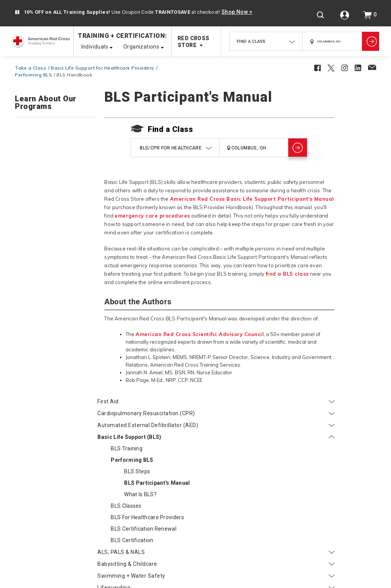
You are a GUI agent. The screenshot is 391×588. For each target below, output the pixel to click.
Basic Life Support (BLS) (56, 178)
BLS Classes (44, 254)
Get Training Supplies (42, 396)
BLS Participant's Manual (64, 227)
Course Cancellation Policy (225, 512)
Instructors (35, 367)
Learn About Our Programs (46, 103)
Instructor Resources (178, 537)
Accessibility (175, 571)
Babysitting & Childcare (56, 319)
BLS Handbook (74, 75)
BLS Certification (49, 295)
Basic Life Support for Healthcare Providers (103, 68)
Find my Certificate (39, 437)
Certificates (295, 512)
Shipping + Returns (47, 512)
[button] (17, 12)
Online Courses (56, 354)
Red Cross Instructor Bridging (53, 408)
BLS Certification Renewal (61, 284)
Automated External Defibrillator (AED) (56, 163)
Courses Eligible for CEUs (48, 449)
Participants (36, 421)
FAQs (167, 512)
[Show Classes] (371, 41)
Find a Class (170, 129)
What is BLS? (58, 242)
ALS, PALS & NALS (56, 307)
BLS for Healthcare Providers (52, 269)
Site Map (234, 537)
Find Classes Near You (117, 512)
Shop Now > (237, 12)
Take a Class (31, 68)
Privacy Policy (216, 571)
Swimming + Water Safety (56, 331)
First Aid (56, 129)
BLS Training (44, 190)
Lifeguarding (56, 343)
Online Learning (348, 512)
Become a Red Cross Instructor (55, 384)
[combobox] (266, 41)
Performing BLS (33, 75)
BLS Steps (55, 213)
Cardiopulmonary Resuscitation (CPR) (56, 144)
